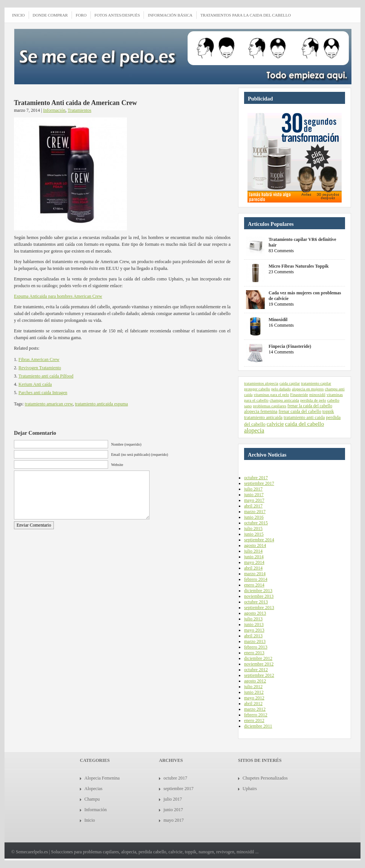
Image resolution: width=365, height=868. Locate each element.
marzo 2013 (255, 641)
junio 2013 (254, 624)
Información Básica (170, 15)
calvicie (275, 424)
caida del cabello (305, 424)
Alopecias (93, 789)
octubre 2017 (256, 478)
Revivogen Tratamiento (40, 368)
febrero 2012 (256, 715)
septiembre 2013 (259, 608)
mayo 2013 (254, 630)
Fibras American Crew (39, 359)
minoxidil (317, 394)
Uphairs (250, 789)
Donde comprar (50, 15)
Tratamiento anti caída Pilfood (46, 376)
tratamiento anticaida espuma (102, 404)
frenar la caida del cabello (310, 406)
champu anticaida (284, 400)
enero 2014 (254, 585)
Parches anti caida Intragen (43, 393)
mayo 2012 (254, 698)
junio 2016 (254, 517)
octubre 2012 (256, 670)
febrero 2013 (256, 647)
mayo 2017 (254, 500)
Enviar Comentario (34, 525)
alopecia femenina (261, 411)
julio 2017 (253, 489)
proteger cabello (257, 389)
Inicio (90, 820)
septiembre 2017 (259, 483)
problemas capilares (270, 406)
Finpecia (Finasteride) (290, 346)
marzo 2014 (255, 574)
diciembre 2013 (258, 591)
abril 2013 (253, 636)
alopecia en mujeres (308, 389)
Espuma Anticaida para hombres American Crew (58, 296)
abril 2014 (253, 568)
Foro (81, 15)
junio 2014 (254, 557)
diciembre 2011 (258, 726)
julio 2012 (253, 687)
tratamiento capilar (316, 383)
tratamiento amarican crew (49, 404)
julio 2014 (253, 551)
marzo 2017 (255, 512)
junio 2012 (254, 692)
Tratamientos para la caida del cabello (246, 15)
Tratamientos (80, 110)
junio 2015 (254, 534)
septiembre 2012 (259, 675)
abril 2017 (253, 506)
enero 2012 (254, 720)
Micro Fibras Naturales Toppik (299, 266)
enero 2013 (254, 653)
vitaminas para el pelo (271, 395)
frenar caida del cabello (300, 411)
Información (54, 110)
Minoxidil (278, 320)
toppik (328, 411)
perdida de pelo (313, 400)
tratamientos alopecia (261, 383)
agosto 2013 (255, 613)
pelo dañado (281, 389)
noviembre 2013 (259, 596)
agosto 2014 (255, 545)
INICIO (18, 15)
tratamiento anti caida (304, 417)
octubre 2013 (256, 602)
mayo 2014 (254, 562)
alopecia (254, 430)
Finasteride (299, 395)
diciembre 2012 (258, 658)
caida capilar (290, 383)
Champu (92, 799)
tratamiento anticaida (263, 417)
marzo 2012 (255, 709)
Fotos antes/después (117, 15)
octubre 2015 (256, 523)
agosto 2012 (255, 681)
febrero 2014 (256, 579)
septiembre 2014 (259, 540)
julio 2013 (253, 619)
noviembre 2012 (259, 664)
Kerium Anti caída (35, 384)
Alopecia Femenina (102, 778)
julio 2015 (253, 528)
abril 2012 (253, 704)
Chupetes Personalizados (265, 778)
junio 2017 (254, 495)
